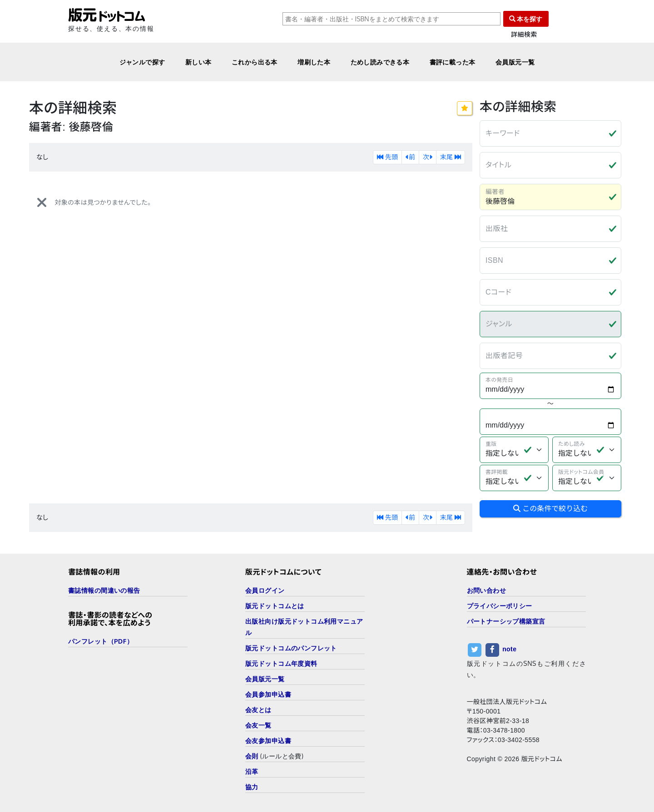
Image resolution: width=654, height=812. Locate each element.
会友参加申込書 (268, 741)
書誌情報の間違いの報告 (104, 590)
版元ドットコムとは (275, 606)
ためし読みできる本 (380, 62)
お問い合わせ (487, 590)
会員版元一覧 (515, 62)
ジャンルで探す (142, 62)
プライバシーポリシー (500, 606)
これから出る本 (255, 62)
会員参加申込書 (268, 694)
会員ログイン (265, 590)
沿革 (252, 771)
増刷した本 (314, 62)
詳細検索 (524, 35)
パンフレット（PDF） (101, 641)
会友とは (258, 710)
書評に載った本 (453, 62)
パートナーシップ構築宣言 (506, 621)
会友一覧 (258, 725)
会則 (252, 756)
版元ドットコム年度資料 (281, 663)
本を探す (526, 19)
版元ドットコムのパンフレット (291, 648)
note (509, 649)
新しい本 (198, 62)
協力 (252, 787)
